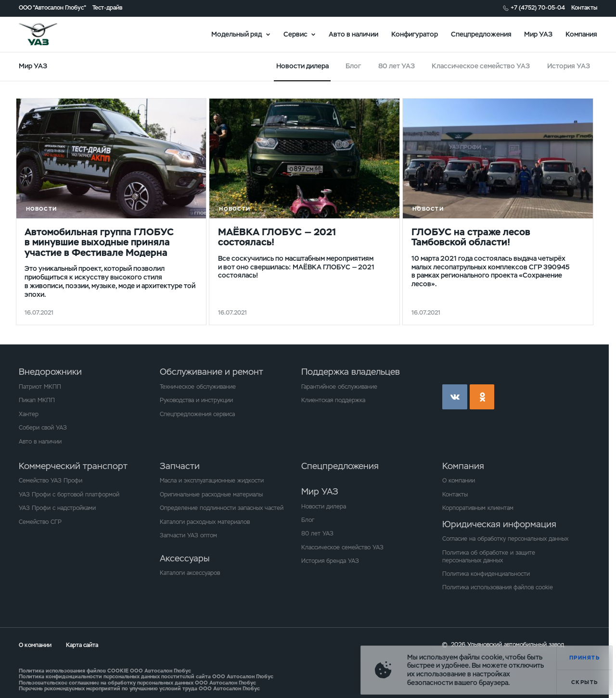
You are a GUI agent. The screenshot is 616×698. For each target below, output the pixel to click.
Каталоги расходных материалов (205, 522)
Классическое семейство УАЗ (481, 66)
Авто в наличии (353, 34)
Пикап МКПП (37, 400)
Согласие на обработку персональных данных (505, 539)
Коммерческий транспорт (73, 466)
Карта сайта (82, 645)
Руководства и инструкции (196, 400)
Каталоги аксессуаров (190, 573)
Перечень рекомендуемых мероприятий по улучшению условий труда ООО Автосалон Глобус (139, 688)
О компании (459, 481)
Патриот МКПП (40, 387)
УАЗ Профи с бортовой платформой (69, 495)
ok (482, 397)
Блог (353, 66)
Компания (581, 34)
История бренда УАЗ (330, 561)
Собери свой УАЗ (43, 428)
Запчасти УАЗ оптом (188, 535)
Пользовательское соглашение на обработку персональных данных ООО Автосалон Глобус (137, 683)
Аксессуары (185, 558)
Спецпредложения (481, 34)
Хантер (29, 414)
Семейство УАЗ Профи (51, 481)
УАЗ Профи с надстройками (57, 508)
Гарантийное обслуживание (339, 387)
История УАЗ (569, 66)
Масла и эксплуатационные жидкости (212, 481)
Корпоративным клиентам (478, 508)
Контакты (584, 8)
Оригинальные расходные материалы (211, 495)
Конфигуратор (415, 34)
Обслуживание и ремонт (212, 372)
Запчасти (180, 466)
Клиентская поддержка (333, 400)
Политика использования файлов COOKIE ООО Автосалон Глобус (105, 671)
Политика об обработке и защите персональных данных (489, 557)
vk (455, 397)
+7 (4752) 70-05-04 (538, 8)
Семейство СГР (40, 522)
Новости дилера (324, 507)
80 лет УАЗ (397, 66)
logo (49, 34)
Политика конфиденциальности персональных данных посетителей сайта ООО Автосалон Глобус (146, 676)
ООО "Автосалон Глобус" (52, 8)
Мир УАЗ (538, 34)
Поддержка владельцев (351, 372)
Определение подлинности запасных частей (222, 508)
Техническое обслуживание (198, 387)
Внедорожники (50, 372)
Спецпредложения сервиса (197, 414)
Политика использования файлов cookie (498, 587)
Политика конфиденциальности (486, 574)
